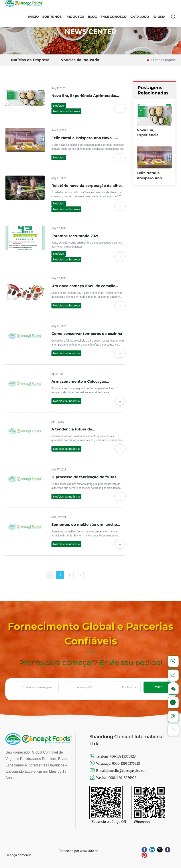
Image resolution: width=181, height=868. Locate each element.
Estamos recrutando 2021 (75, 236)
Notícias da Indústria (80, 60)
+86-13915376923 (122, 756)
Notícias (59, 106)
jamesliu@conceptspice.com (127, 771)
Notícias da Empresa (30, 60)
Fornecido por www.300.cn (78, 851)
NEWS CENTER (91, 32)
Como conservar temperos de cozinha (87, 334)
